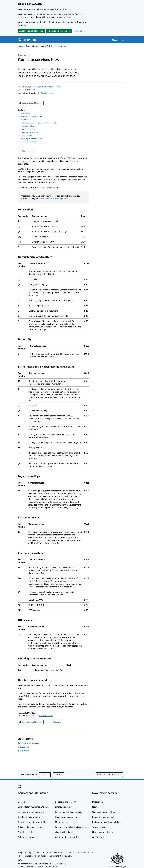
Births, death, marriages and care (33, 807)
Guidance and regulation (103, 812)
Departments (98, 802)
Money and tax (62, 822)
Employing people (63, 807)
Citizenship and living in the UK (32, 822)
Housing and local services (67, 817)
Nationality (25, 120)
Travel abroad (23, 751)
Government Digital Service (62, 856)
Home (20, 46)
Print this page (28, 151)
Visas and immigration (65, 832)
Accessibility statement (54, 852)
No (61, 775)
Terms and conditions (86, 852)
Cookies (37, 852)
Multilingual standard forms (32, 139)
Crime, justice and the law (30, 827)
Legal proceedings (28, 126)
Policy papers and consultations (107, 822)
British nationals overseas (57, 46)
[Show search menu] (123, 40)
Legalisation (26, 113)
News (95, 807)
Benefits (22, 802)
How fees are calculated (30, 142)
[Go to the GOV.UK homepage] (27, 40)
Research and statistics (103, 817)
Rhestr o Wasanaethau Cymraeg (33, 856)
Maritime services (28, 129)
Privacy (28, 852)
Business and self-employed (31, 812)
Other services (26, 136)
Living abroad (23, 747)
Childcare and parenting (29, 817)
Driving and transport (28, 837)
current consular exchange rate (53, 199)
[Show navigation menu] (113, 40)
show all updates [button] (46, 715)
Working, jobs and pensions (68, 837)
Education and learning (66, 802)
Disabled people (26, 832)
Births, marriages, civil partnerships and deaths (39, 123)
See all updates (47, 93)
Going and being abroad (35, 46)
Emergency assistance (29, 132)
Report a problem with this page (109, 775)
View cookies (80, 31)
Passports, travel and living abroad (71, 827)
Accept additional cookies (31, 31)
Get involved (98, 837)
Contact (71, 852)
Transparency (99, 827)
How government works (103, 832)
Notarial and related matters (32, 116)
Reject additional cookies (59, 31)
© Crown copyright (117, 866)
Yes (47, 775)
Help (20, 852)
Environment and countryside (69, 812)
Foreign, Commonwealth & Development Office (42, 87)
